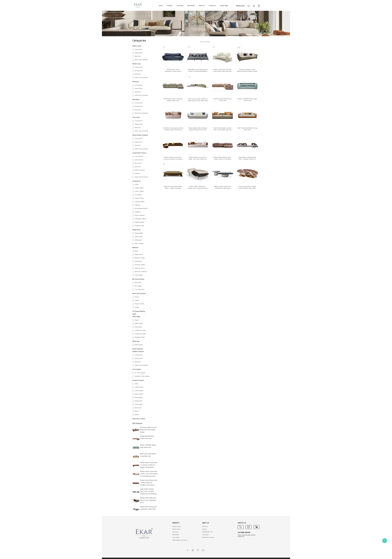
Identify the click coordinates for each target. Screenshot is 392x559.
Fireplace (138, 212)
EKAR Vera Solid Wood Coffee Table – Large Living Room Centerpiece (173, 188)
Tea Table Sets (140, 289)
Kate (385, 541)
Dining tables (139, 233)
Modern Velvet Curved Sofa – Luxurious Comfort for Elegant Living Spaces (149, 465)
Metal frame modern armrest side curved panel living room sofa (223, 130)
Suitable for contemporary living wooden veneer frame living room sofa (173, 130)
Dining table (139, 398)
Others (137, 415)
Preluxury (135, 82)
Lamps (137, 300)
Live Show (180, 6)
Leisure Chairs (139, 198)
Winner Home (137, 46)
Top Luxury (136, 117)
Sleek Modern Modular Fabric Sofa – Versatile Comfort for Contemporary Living (148, 492)
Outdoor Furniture (138, 380)
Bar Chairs (138, 283)
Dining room (139, 53)
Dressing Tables (140, 265)
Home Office (136, 317)
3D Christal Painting (139, 311)
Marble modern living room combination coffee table (148, 508)
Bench (137, 411)
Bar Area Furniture (138, 279)
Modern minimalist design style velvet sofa (148, 446)
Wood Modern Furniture (140, 135)
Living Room (139, 156)
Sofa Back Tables (140, 219)
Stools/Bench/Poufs (141, 209)
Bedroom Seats (140, 258)
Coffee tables (139, 188)
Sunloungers (139, 404)
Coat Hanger (139, 275)
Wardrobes (138, 261)
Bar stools (138, 163)
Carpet (137, 307)
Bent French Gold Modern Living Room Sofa (148, 455)
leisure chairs (139, 394)
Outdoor (137, 174)
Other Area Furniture (141, 60)
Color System (137, 369)
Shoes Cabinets (140, 215)
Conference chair (140, 330)
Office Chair (136, 341)
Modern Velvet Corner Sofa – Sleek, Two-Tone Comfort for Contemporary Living (149, 474)
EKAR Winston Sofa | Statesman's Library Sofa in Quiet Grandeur (173, 71)
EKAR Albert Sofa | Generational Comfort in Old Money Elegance (198, 70)
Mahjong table (139, 222)
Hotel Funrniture (138, 349)
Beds (136, 251)
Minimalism (136, 100)
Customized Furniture (139, 153)
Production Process (208, 537)
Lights (134, 314)
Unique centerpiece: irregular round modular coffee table (247, 187)
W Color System (140, 373)
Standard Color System (142, 376)
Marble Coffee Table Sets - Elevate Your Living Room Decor (149, 500)
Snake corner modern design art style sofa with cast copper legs (198, 100)
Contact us (212, 6)
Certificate (205, 535)
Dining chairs (139, 237)
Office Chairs (139, 324)
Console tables (140, 202)
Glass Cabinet (139, 244)
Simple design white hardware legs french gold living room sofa (198, 130)
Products (170, 6)
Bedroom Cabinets (141, 272)
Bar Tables (138, 286)
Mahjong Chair (139, 226)
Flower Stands (140, 304)
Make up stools (140, 268)
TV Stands (138, 195)
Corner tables (139, 391)
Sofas (137, 185)
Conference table (140, 334)
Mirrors (137, 297)
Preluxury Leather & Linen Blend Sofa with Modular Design (148, 430)
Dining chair (138, 401)
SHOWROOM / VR (207, 532)
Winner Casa (136, 64)
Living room (139, 49)
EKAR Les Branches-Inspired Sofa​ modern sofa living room (223, 70)
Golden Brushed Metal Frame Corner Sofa (147, 437)
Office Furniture (140, 170)
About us (202, 6)
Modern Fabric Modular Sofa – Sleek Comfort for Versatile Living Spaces (149, 483)
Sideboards (138, 240)
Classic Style (224, 6)
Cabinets (138, 205)
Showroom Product (139, 419)
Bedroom (138, 56)
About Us (205, 527)
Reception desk (140, 337)
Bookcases (138, 327)
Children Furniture (138, 352)
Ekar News (191, 6)
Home (161, 6)
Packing (204, 529)
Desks (137, 320)
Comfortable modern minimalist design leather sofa (173, 100)
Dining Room (139, 160)
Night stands (139, 255)
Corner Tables (139, 191)
